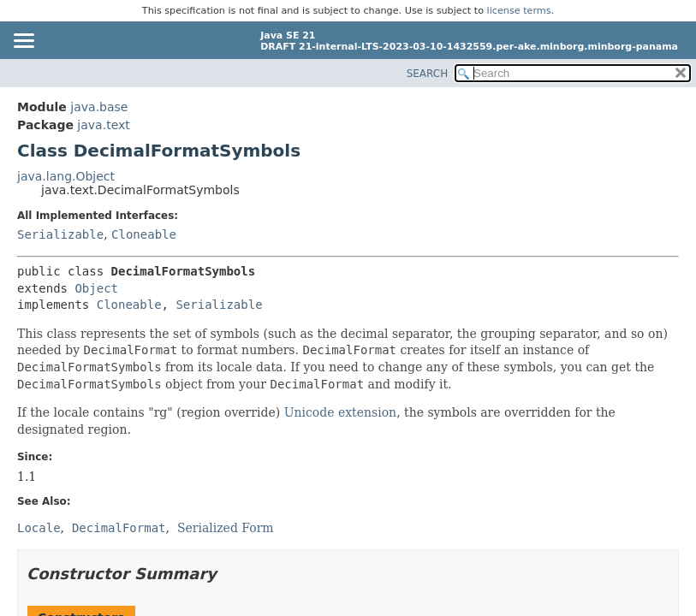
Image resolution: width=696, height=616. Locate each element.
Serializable (60, 234)
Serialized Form (226, 528)
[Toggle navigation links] (23, 42)
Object (96, 288)
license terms (519, 11)
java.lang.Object (66, 176)
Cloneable (144, 234)
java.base (99, 107)
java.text (103, 125)
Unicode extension (340, 412)
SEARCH (428, 74)
